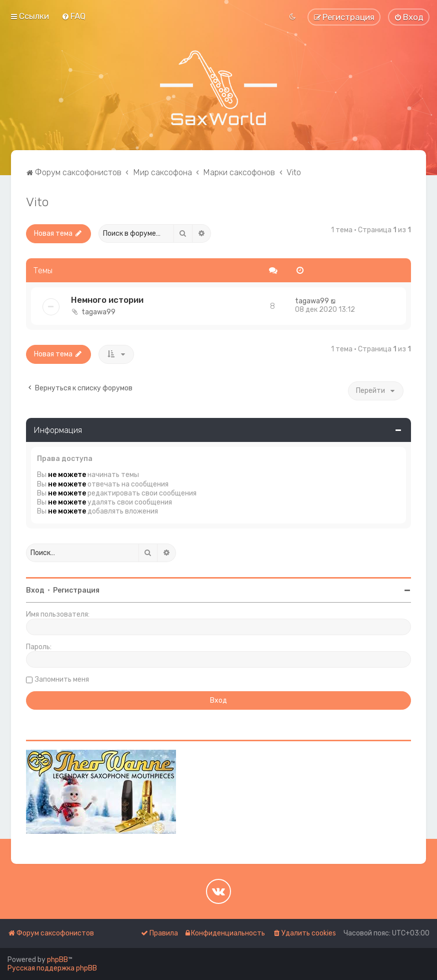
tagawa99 (98, 312)
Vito (37, 202)
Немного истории (107, 300)
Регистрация (76, 590)
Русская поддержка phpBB (52, 968)
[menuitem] (73, 16)
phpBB (57, 960)
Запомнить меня (62, 679)
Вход (35, 590)
